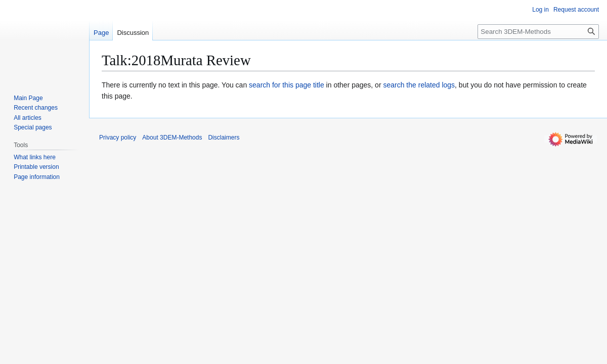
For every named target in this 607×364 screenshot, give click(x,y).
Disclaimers (224, 138)
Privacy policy (118, 138)
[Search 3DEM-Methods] (538, 32)
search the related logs (419, 85)
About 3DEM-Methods (172, 138)
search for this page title (287, 85)
